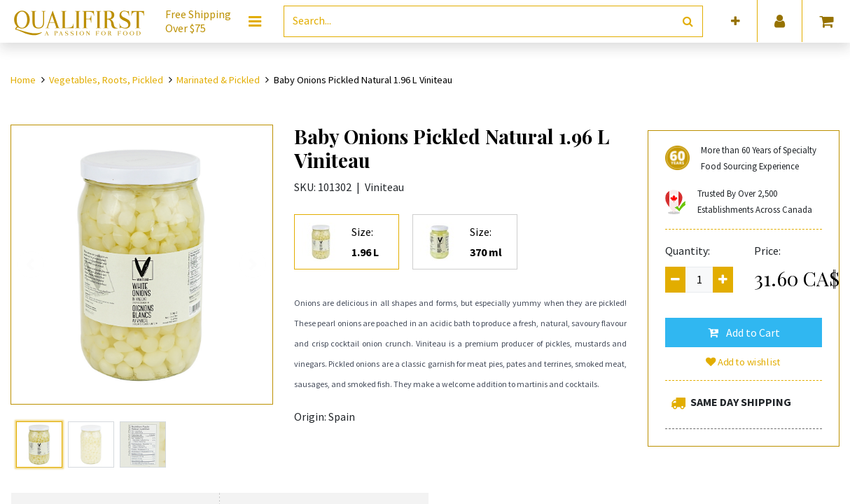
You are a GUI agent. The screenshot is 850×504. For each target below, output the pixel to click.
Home (23, 80)
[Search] (688, 21)
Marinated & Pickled (218, 80)
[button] (736, 21)
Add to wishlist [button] (744, 362)
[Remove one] (675, 280)
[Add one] (723, 280)
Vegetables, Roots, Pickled (106, 80)
